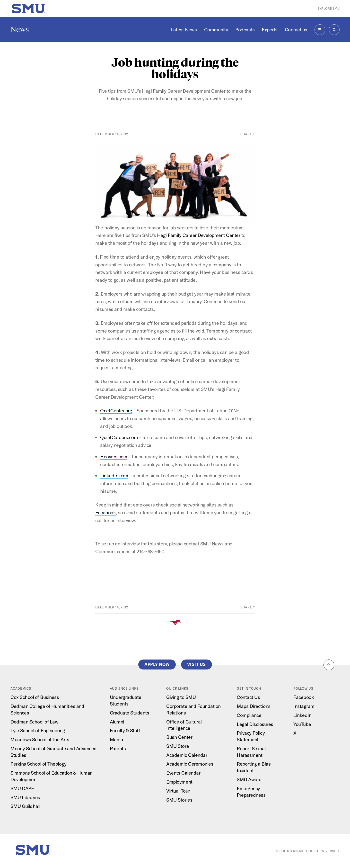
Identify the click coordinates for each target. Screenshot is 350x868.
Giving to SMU (181, 697)
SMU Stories (179, 800)
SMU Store (178, 746)
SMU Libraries (25, 797)
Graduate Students (130, 713)
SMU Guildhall (25, 806)
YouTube (302, 724)
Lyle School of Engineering (38, 730)
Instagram (304, 706)
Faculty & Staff (125, 730)
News (20, 29)
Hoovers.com (114, 457)
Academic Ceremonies (190, 764)
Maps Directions (254, 706)
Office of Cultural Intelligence (184, 725)
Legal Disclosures (255, 724)
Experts (270, 30)
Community (216, 30)
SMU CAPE (22, 788)
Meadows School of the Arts (40, 739)
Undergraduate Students (126, 700)
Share (246, 134)
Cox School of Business (35, 697)
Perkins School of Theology (38, 764)
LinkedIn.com (114, 475)
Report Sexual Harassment (251, 752)
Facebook (105, 512)
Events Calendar (183, 773)
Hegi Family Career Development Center (199, 235)
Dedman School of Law (34, 722)
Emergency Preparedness (251, 792)
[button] (329, 665)
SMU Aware (249, 779)
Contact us (296, 30)
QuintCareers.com (119, 437)
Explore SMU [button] (329, 9)
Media (117, 739)
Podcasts (245, 30)
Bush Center (179, 737)
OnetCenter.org (116, 411)
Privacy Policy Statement (251, 736)
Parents (118, 748)
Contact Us (248, 697)
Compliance (249, 715)
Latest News (184, 30)
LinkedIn (302, 715)
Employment (179, 782)
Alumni (117, 722)
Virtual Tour (178, 791)
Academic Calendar (187, 755)
